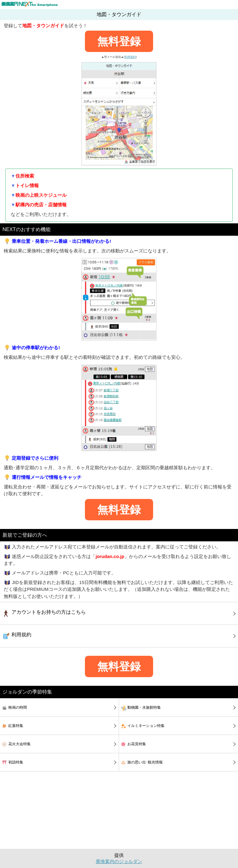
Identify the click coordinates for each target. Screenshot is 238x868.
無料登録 (119, 41)
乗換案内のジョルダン (119, 862)
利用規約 (130, 57)
